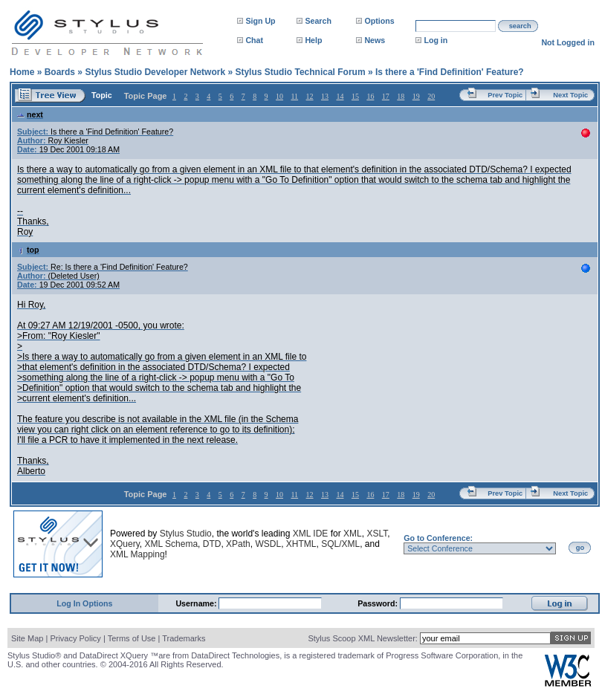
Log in (436, 40)
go (580, 548)
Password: (379, 603)
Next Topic (570, 95)
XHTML (301, 544)
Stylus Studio (186, 534)
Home (22, 72)
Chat (254, 40)
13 (325, 96)
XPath (238, 544)
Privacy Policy (75, 638)
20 (431, 96)
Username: (197, 603)
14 (340, 96)
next (30, 114)
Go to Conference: (438, 538)
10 (279, 96)
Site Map (27, 638)
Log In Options (84, 603)
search (520, 26)
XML (353, 534)
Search (318, 21)
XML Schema (171, 544)
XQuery (125, 544)
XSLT (377, 534)
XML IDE (311, 534)
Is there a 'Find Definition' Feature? (450, 72)
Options (379, 21)
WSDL (268, 544)
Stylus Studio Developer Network (155, 72)
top (28, 250)
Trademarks (184, 638)
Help (313, 40)
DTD (212, 544)
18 (401, 96)
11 (294, 96)
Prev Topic (505, 95)
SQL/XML (340, 544)
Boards (60, 72)
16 (370, 96)
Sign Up (260, 21)
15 (355, 96)
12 (310, 96)
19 (416, 96)
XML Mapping (137, 554)
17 (386, 96)
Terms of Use (132, 638)
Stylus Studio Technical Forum (300, 72)
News (375, 40)
